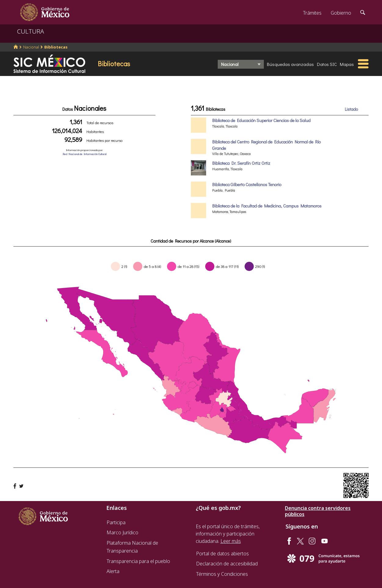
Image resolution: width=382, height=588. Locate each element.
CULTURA (31, 31)
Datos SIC (327, 64)
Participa (116, 522)
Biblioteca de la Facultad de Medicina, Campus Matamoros (267, 206)
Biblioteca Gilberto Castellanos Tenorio (247, 184)
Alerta (113, 571)
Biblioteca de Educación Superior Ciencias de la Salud (261, 120)
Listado (351, 109)
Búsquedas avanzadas (290, 64)
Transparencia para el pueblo (138, 561)
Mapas (347, 64)
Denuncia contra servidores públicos (318, 511)
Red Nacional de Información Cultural (84, 154)
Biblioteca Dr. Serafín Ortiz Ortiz (241, 163)
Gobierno (341, 13)
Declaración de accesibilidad (227, 564)
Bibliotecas (56, 47)
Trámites (312, 13)
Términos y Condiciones (222, 574)
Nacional (31, 47)
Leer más (231, 541)
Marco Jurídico (122, 532)
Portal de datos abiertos (222, 554)
